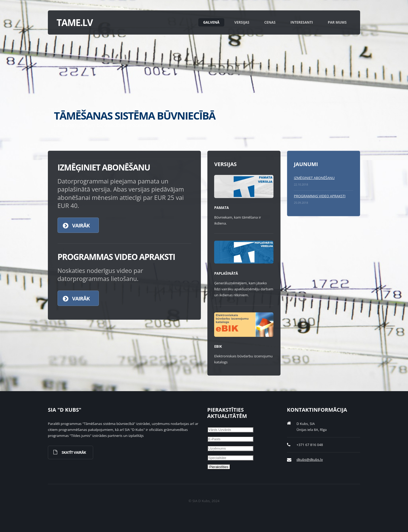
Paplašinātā (226, 273)
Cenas (270, 22)
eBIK (218, 346)
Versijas (242, 22)
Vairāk (81, 225)
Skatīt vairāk (74, 452)
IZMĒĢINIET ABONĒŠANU (314, 178)
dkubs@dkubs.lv (310, 459)
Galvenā (211, 22)
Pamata (221, 208)
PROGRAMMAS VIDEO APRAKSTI (320, 196)
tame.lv (75, 22)
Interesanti (302, 22)
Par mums (337, 22)
